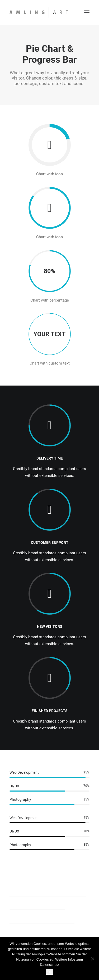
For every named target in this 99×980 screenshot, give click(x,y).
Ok (49, 972)
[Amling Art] (39, 12)
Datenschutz (49, 965)
